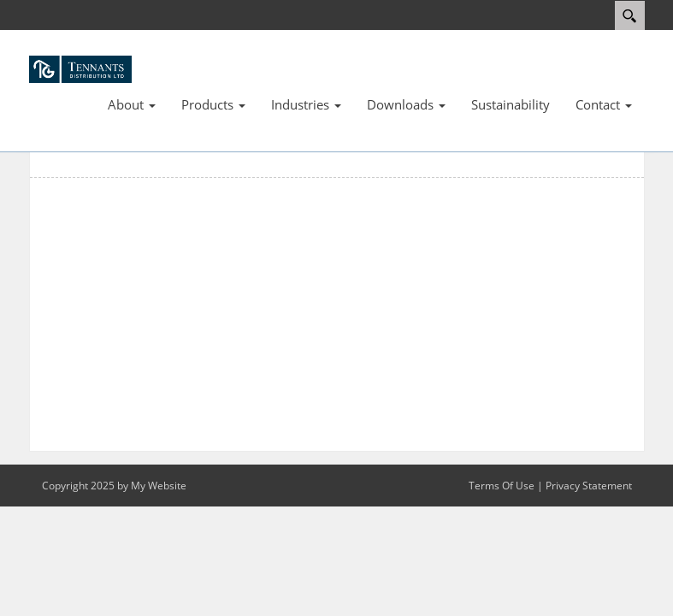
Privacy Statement (589, 486)
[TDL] (80, 68)
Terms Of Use (502, 486)
